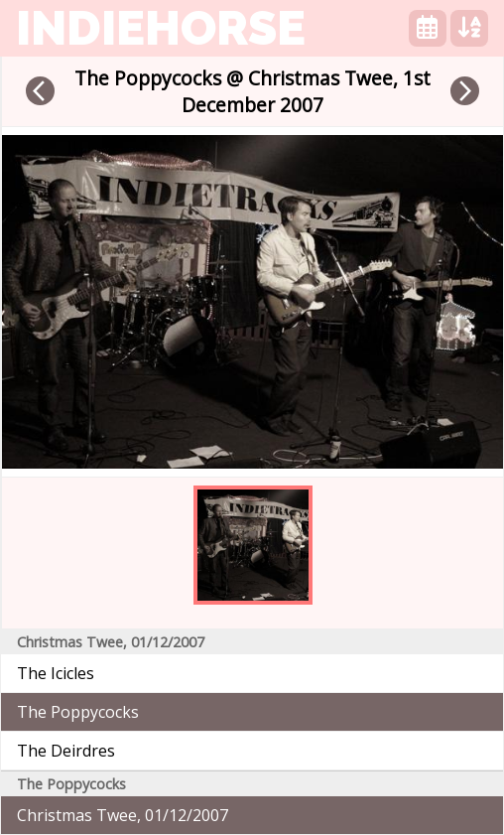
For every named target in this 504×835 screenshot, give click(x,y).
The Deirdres (66, 751)
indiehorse (161, 28)
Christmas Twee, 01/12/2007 (123, 815)
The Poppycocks (78, 712)
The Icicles (56, 673)
